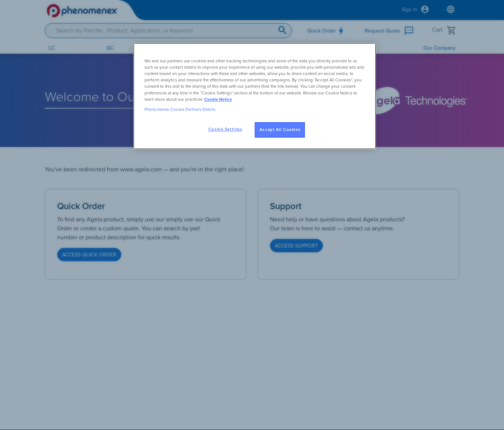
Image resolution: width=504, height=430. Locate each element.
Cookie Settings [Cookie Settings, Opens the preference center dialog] (225, 129)
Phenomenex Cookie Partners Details (180, 110)
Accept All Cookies (280, 130)
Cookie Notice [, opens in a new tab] (218, 99)
